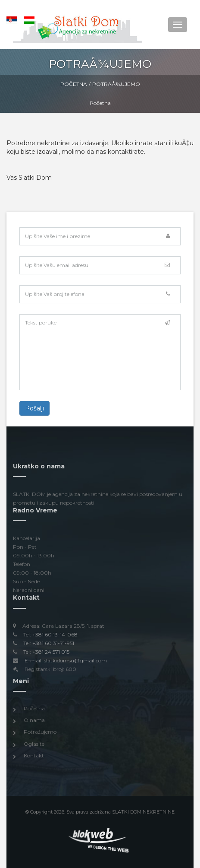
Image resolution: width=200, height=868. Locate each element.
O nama (34, 722)
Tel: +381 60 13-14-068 (50, 636)
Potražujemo (40, 734)
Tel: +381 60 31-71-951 (49, 645)
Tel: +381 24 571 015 (46, 653)
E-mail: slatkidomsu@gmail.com (66, 662)
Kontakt (34, 757)
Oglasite (34, 746)
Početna (74, 84)
